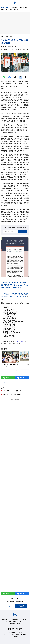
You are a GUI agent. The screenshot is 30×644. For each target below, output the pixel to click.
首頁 (3, 37)
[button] (15, 370)
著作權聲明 (11, 629)
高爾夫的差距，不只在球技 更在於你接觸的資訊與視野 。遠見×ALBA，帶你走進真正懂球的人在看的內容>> (15, 285)
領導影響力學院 (15, 623)
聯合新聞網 (4, 49)
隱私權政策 (19, 629)
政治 (11, 37)
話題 (8, 37)
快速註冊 (21, 606)
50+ (20, 621)
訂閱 (22, 231)
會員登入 (9, 606)
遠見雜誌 (4, 619)
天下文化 (23, 619)
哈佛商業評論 (14, 619)
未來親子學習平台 (11, 621)
